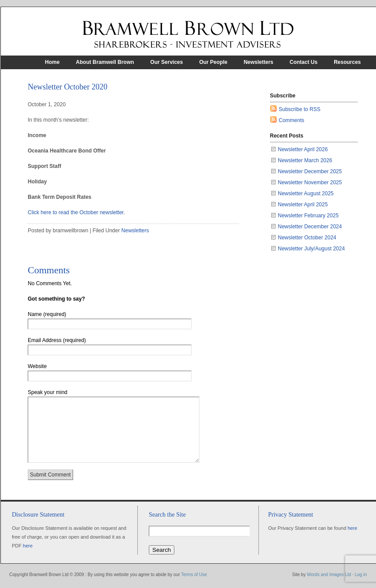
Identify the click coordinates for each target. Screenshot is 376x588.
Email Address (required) (57, 340)
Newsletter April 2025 (303, 205)
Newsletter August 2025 (306, 194)
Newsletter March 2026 (305, 160)
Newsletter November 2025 (310, 182)
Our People (213, 62)
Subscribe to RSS (300, 109)
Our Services (166, 62)
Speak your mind (48, 392)
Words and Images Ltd (329, 575)
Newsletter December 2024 (310, 227)
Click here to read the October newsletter (76, 212)
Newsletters (258, 62)
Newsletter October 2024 (307, 238)
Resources (347, 62)
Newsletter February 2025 (308, 216)
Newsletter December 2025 (310, 171)
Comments (291, 120)
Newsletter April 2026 (303, 149)
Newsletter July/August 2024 (311, 249)
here (28, 546)
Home (52, 62)
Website (37, 366)
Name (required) (47, 314)
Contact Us (304, 62)
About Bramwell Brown (105, 62)
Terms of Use (194, 575)
